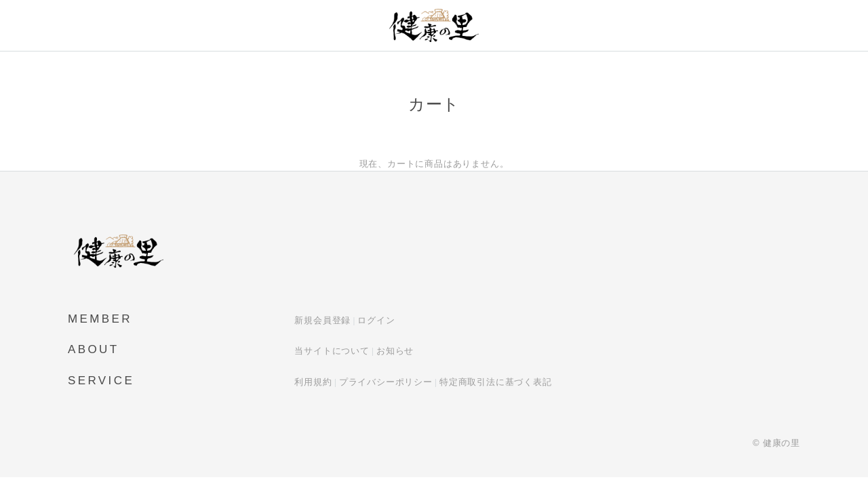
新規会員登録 (322, 320)
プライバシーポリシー (386, 382)
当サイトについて (332, 351)
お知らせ (395, 351)
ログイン (376, 320)
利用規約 (313, 382)
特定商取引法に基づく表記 (496, 382)
